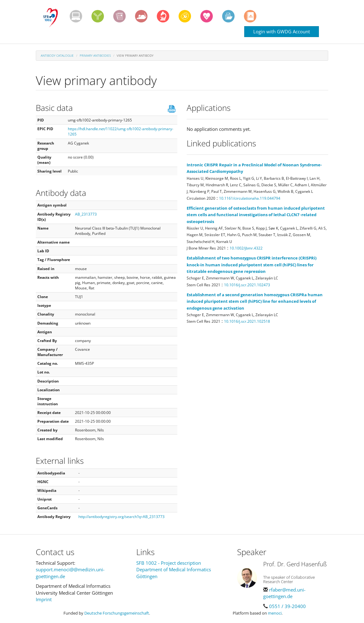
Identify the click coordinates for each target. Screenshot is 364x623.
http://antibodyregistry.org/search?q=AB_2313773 (121, 517)
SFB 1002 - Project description (169, 563)
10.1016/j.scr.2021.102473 (247, 285)
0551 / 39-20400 (287, 606)
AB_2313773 (86, 214)
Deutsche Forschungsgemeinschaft (117, 613)
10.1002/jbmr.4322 (246, 248)
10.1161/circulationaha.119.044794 (250, 198)
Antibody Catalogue (57, 55)
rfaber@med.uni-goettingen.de (284, 593)
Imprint (44, 599)
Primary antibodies (95, 55)
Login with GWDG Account (282, 31)
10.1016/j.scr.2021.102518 (247, 321)
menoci (275, 613)
